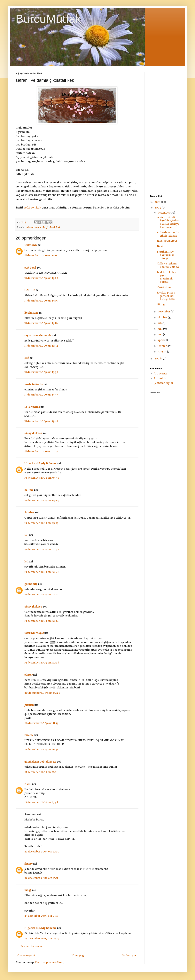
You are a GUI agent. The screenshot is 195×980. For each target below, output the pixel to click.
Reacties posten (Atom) (50, 962)
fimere (28, 864)
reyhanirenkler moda (38, 336)
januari (162, 352)
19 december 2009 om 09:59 (42, 501)
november (164, 312)
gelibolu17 (31, 584)
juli (160, 323)
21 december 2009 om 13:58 (41, 802)
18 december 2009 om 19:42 (41, 421)
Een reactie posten (32, 947)
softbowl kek (32, 208)
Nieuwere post (26, 956)
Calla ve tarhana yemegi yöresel (168, 265)
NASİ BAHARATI (168, 241)
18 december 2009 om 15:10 (41, 323)
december (164, 213)
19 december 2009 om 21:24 (41, 621)
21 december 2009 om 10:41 (41, 750)
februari (163, 346)
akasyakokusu (33, 433)
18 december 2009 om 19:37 (41, 395)
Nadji (28, 784)
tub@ (28, 890)
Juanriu (29, 705)
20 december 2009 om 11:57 (41, 723)
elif (27, 358)
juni (160, 329)
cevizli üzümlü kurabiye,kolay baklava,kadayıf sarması (168, 222)
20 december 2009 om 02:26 (42, 693)
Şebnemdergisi (163, 383)
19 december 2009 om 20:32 (42, 549)
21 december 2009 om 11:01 (41, 772)
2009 (158, 208)
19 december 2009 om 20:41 (42, 572)
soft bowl (30, 268)
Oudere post (130, 956)
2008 (158, 359)
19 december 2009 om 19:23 (41, 523)
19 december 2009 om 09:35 (42, 478)
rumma (29, 735)
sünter (28, 675)
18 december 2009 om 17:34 (41, 346)
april (161, 340)
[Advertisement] (165, 131)
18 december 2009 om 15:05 (41, 301)
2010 (158, 202)
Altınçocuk (160, 374)
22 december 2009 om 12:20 (42, 852)
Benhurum (31, 313)
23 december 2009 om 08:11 (41, 916)
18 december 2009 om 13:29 (41, 278)
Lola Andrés (32, 407)
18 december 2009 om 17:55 (41, 372)
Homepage (78, 956)
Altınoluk (160, 378)
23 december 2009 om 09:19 (42, 939)
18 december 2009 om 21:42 (41, 452)
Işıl (26, 535)
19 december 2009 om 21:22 (41, 595)
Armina (29, 513)
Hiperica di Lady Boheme (40, 464)
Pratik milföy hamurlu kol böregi (166, 255)
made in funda (34, 384)
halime (29, 490)
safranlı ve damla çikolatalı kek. (43, 228)
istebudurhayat (34, 633)
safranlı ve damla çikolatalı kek (168, 234)
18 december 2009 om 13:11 (41, 256)
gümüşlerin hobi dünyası (40, 762)
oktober (163, 317)
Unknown (31, 245)
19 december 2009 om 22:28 (42, 663)
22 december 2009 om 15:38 (41, 878)
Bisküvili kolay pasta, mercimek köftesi (167, 277)
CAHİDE (30, 290)
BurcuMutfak (48, 19)
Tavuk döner (165, 287)
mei (160, 335)
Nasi (160, 246)
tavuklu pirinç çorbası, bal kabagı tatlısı (167, 296)
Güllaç (161, 305)
